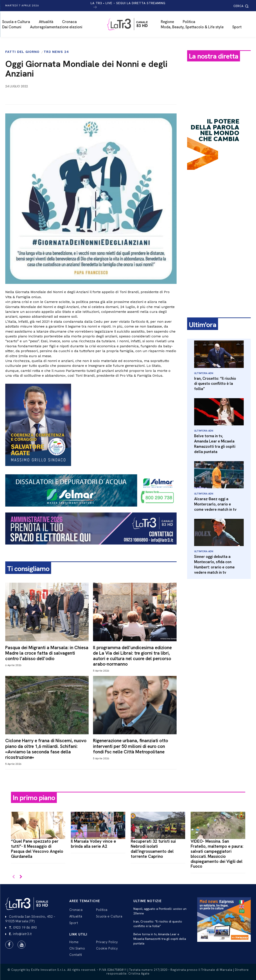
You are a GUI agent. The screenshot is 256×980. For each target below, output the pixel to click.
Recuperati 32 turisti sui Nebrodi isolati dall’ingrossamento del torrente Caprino (153, 849)
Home (74, 942)
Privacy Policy (107, 942)
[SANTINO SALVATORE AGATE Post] (91, 425)
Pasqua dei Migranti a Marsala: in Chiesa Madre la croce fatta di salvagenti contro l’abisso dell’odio (47, 653)
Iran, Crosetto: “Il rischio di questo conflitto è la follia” (215, 384)
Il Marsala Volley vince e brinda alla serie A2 (93, 844)
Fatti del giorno (22, 52)
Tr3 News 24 (56, 52)
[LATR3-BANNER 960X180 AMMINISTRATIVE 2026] (91, 548)
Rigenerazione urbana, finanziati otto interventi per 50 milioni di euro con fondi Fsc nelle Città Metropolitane (131, 746)
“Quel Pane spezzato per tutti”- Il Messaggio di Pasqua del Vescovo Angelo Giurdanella (37, 849)
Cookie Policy (107, 948)
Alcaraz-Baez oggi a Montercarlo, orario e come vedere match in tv (215, 504)
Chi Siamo (77, 948)
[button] (242, 6)
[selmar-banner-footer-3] (91, 510)
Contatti (76, 955)
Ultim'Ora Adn (204, 373)
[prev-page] (14, 877)
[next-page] (21, 877)
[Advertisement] (219, 242)
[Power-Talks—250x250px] (215, 173)
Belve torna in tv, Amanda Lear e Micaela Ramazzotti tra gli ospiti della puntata (215, 444)
